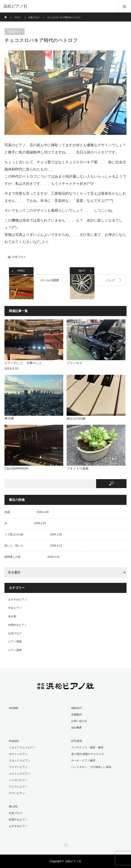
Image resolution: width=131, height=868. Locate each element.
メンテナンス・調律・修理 (87, 747)
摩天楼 (9, 418)
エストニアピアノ (20, 774)
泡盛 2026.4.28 (26, 512)
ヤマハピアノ (17, 793)
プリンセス (74, 363)
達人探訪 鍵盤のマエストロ (88, 754)
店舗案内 (76, 715)
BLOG (13, 806)
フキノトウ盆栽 (78, 468)
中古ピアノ (15, 608)
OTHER (77, 741)
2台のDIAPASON (16, 468)
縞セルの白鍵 (76, 418)
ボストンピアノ (18, 754)
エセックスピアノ (20, 760)
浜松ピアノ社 (73, 861)
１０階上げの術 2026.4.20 (33, 534)
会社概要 (76, 728)
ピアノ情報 (15, 642)
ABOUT (76, 708)
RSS (65, 844)
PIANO (14, 741)
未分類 (12, 616)
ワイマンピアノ (18, 767)
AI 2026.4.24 (25, 523)
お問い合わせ (79, 721)
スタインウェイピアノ (22, 747)
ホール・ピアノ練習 (83, 760)
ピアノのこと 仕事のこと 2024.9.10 (34, 366)
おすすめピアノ (18, 599)
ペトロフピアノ (18, 780)
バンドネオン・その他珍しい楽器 (91, 767)
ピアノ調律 (15, 650)
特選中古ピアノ (18, 625)
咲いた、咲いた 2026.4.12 (33, 546)
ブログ (17, 17)
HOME (14, 708)
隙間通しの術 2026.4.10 (32, 557)
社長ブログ (34, 17)
